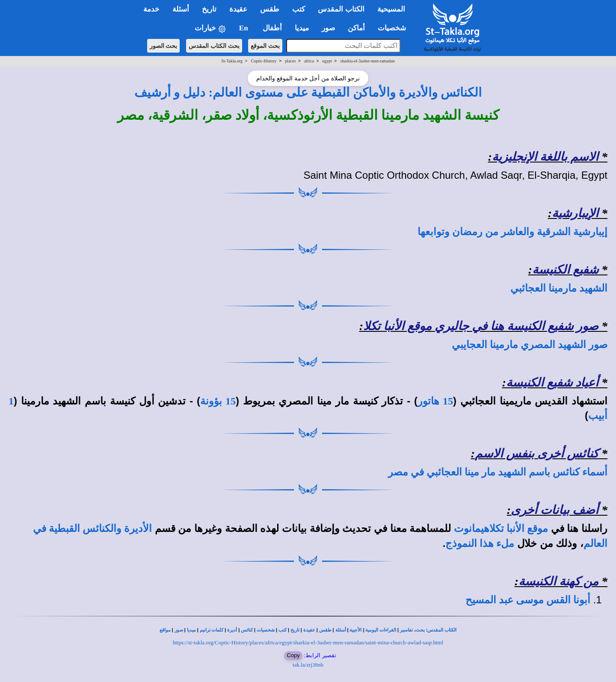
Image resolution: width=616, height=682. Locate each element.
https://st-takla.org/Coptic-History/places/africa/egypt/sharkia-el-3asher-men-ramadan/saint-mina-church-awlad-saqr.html (308, 642)
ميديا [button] (302, 28)
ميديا (191, 630)
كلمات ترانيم (212, 630)
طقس (325, 630)
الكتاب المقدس (442, 630)
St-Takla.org (232, 61)
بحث (420, 630)
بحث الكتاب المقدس (214, 46)
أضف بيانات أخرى (555, 510)
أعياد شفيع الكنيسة (552, 382)
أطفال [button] (272, 28)
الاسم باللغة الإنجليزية (545, 157)
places (290, 61)
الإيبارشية (575, 213)
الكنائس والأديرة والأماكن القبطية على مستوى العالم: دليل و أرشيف (308, 92)
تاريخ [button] (209, 9)
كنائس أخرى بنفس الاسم (537, 453)
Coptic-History (264, 61)
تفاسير (406, 630)
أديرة (232, 630)
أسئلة (341, 630)
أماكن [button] (356, 28)
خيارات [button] (210, 28)
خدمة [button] (151, 9)
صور (179, 630)
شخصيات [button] (395, 28)
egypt (327, 61)
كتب (283, 630)
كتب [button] (299, 9)
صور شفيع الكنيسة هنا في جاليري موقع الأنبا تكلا (481, 326)
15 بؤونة (218, 401)
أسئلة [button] (181, 9)
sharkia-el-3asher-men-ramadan (368, 61)
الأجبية (355, 630)
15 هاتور (435, 401)
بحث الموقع (265, 46)
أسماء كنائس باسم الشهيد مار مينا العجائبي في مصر (498, 472)
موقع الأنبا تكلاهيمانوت (501, 528)
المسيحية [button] (391, 9)
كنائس (247, 630)
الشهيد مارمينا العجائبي (559, 288)
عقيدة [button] (238, 9)
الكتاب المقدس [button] (341, 9)
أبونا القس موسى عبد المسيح (528, 600)
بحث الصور (164, 46)
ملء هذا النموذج (480, 543)
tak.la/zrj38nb (308, 665)
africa (309, 61)
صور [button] (328, 28)
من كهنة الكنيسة (558, 581)
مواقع (165, 630)
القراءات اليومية (381, 630)
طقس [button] (270, 9)
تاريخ (295, 630)
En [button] (244, 28)
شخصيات (266, 630)
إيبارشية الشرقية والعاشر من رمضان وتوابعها (512, 232)
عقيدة (309, 630)
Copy (293, 655)
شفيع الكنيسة (565, 270)
